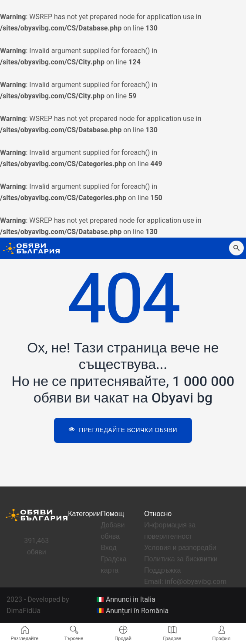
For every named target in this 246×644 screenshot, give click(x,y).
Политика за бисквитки (181, 559)
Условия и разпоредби (180, 548)
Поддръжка (163, 570)
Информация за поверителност (170, 531)
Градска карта (113, 565)
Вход (108, 548)
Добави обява (113, 531)
